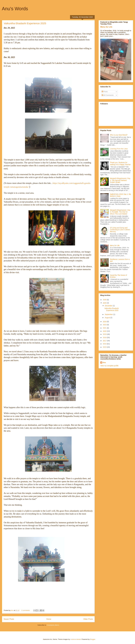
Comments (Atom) (53, 625)
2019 (105, 334)
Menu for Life (106, 27)
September (109, 314)
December (109, 306)
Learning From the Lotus (119, 149)
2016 (105, 344)
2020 (105, 331)
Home (49, 619)
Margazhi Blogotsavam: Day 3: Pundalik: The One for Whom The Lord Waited (120, 212)
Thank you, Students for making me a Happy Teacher (120, 164)
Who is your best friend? (119, 135)
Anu (104, 362)
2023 (105, 325)
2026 (105, 300)
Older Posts (88, 619)
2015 (105, 347)
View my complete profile (109, 366)
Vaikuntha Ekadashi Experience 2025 (25, 23)
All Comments (108, 95)
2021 (105, 328)
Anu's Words (15, 9)
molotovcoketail (76, 639)
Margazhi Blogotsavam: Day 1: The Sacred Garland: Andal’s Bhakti (120, 180)
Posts (105, 92)
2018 (105, 338)
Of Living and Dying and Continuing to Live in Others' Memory (120, 230)
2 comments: (26, 610)
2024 (105, 322)
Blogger (93, 639)
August (107, 318)
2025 (105, 303)
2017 (105, 341)
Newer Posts (9, 619)
